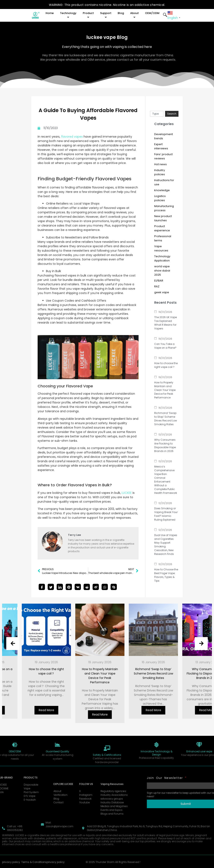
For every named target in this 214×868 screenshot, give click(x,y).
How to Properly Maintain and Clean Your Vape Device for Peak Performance (165, 390)
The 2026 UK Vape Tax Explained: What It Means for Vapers (166, 323)
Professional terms (163, 238)
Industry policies (160, 172)
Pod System (16, 792)
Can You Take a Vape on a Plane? (165, 346)
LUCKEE (127, 493)
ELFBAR (159, 281)
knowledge (162, 190)
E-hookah (14, 800)
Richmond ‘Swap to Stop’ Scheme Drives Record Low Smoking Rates (166, 419)
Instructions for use (164, 182)
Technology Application (162, 258)
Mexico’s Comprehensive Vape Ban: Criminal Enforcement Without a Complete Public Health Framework (166, 480)
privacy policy (11, 866)
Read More (18, 710)
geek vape (162, 292)
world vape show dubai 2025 (162, 271)
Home (50, 13)
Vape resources (161, 248)
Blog (121, 13)
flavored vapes (71, 137)
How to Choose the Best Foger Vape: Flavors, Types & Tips (166, 575)
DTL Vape (14, 796)
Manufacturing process (164, 208)
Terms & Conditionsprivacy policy (43, 866)
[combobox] (157, 114)
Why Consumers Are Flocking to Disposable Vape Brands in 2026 (165, 445)
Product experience (162, 228)
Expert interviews (161, 146)
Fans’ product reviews (163, 156)
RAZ (157, 286)
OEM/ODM (152, 13)
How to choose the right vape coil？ (166, 365)
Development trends (164, 136)
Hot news (160, 164)
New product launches (163, 218)
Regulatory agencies (113, 817)
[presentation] (13, 644)
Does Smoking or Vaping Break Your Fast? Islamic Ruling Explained (166, 514)
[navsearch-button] (165, 15)
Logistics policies (160, 198)
